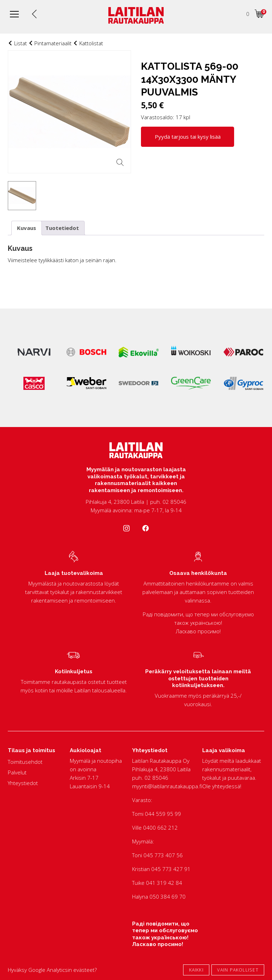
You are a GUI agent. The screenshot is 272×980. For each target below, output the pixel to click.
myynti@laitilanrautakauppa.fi (167, 786)
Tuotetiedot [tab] (62, 228)
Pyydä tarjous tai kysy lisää (188, 137)
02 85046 (156, 778)
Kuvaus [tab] (27, 228)
